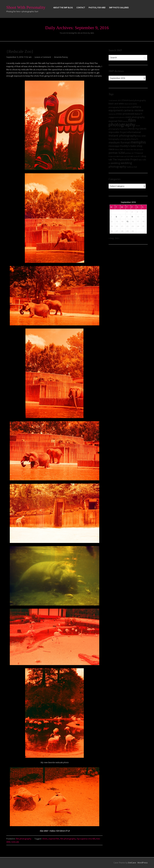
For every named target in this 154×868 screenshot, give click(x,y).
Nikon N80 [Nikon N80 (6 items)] (119, 150)
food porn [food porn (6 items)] (124, 129)
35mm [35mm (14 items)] (125, 100)
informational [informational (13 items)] (134, 132)
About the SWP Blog (63, 8)
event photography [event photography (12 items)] (135, 117)
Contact (81, 8)
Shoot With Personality (26, 7)
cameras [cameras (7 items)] (112, 114)
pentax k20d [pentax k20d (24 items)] (117, 153)
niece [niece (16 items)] (112, 149)
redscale (15, 842)
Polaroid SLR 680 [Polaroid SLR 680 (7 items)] (126, 156)
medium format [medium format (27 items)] (119, 142)
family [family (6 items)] (125, 121)
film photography (24, 839)
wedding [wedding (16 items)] (115, 163)
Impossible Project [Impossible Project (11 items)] (118, 132)
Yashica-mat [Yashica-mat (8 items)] (132, 167)
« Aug (111, 238)
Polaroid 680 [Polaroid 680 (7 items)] (114, 156)
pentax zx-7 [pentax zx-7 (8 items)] (130, 153)
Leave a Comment (43, 57)
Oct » (117, 238)
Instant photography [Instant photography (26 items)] (123, 135)
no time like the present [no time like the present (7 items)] (133, 149)
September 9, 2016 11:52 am (19, 57)
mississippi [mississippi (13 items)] (114, 146)
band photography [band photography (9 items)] (137, 100)
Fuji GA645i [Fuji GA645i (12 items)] (141, 129)
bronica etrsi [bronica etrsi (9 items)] (125, 107)
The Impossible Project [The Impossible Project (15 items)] (125, 159)
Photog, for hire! (97, 8)
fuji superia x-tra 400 (86, 839)
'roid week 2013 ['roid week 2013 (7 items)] (115, 100)
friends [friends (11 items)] (132, 129)
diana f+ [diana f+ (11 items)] (139, 114)
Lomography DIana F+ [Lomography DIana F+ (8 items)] (129, 139)
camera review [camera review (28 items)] (133, 110)
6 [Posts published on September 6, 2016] (116, 217)
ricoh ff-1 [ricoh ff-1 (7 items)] (137, 156)
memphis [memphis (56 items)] (138, 142)
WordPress (143, 863)
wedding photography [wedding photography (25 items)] (120, 165)
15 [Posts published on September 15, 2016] (127, 221)
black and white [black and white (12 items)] (116, 104)
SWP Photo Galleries (119, 8)
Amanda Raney (61, 57)
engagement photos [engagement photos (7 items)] (117, 117)
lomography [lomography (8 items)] (114, 139)
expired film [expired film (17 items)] (116, 121)
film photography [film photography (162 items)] (122, 122)
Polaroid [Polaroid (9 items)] (139, 153)
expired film (54, 839)
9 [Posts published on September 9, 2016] (132, 217)
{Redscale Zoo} (20, 51)
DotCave (132, 863)
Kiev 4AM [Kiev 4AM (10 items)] (141, 136)
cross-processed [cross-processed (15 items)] (125, 114)
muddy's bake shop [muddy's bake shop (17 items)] (131, 146)
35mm (45, 839)
